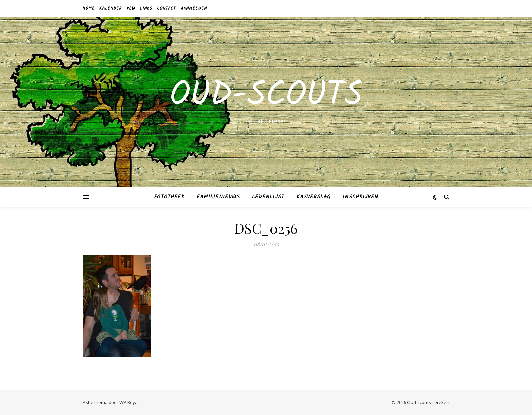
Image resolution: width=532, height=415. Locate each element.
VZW (131, 8)
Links (146, 8)
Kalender (111, 8)
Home (89, 8)
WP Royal (129, 402)
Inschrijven (360, 197)
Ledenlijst (268, 197)
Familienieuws (218, 197)
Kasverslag (313, 197)
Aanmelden (194, 8)
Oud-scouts (266, 96)
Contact (166, 8)
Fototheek (169, 197)
